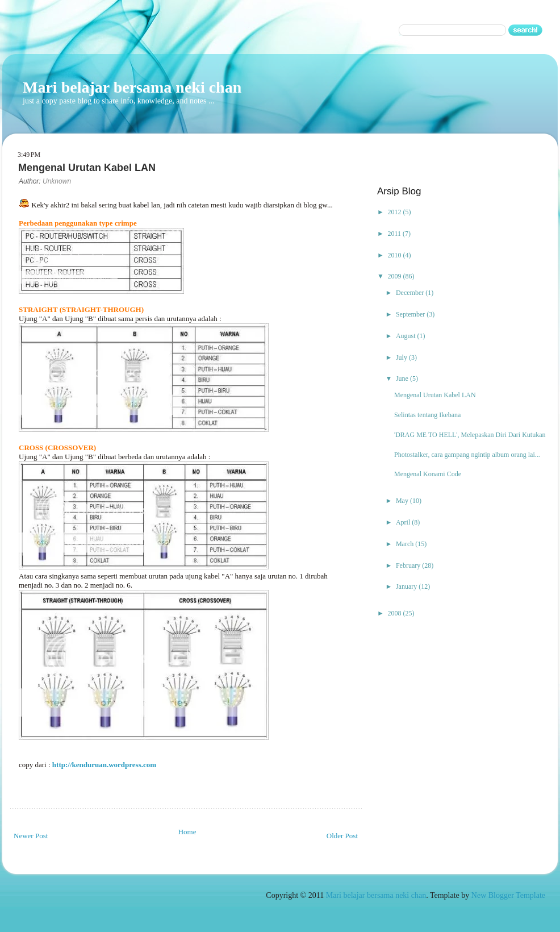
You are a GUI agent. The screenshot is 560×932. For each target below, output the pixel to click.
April (404, 522)
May (403, 501)
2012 (396, 212)
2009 (396, 276)
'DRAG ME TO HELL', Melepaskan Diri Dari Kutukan (470, 435)
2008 (396, 613)
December (411, 293)
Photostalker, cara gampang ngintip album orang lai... (467, 455)
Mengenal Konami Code (428, 474)
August (407, 336)
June (403, 378)
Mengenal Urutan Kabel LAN (435, 395)
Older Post (342, 836)
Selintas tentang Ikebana (427, 415)
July (402, 357)
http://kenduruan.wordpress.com (104, 765)
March (406, 544)
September (411, 314)
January (407, 586)
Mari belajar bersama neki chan (132, 87)
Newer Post (31, 836)
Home (187, 832)
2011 (396, 234)
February (409, 565)
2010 (396, 255)
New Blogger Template (508, 895)
